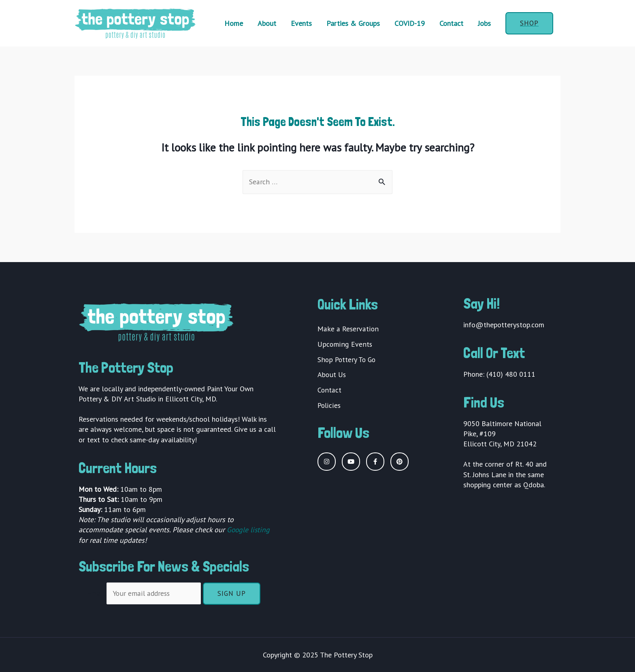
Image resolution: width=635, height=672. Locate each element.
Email (96, 593)
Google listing (249, 530)
